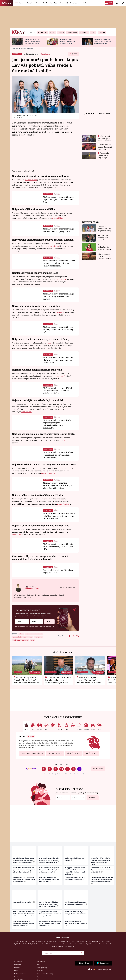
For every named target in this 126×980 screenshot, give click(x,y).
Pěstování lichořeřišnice (77, 944)
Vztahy (38, 3)
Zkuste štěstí (98, 769)
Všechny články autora (67, 587)
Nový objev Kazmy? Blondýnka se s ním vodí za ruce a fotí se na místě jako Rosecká (50, 923)
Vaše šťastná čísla (62, 764)
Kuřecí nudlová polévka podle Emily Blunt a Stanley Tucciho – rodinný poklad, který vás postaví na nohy (102, 880)
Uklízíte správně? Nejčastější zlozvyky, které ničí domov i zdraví (75, 914)
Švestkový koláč (69, 946)
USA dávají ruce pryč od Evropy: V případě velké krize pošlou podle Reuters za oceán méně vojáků (24, 860)
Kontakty (40, 971)
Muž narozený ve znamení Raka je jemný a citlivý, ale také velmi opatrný (58, 296)
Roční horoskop (91, 753)
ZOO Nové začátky (94, 941)
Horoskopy (54, 3)
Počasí (74, 941)
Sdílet (74, 54)
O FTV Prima (18, 962)
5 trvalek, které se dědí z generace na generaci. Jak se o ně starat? (76, 903)
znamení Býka (57, 218)
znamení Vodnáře (64, 504)
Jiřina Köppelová (46, 54)
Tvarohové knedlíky (106, 944)
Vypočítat (92, 797)
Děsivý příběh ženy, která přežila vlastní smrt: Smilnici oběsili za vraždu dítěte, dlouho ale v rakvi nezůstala (75, 871)
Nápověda (40, 977)
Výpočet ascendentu (92, 944)
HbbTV (16, 971)
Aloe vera (65, 944)
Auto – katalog (106, 941)
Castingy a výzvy (42, 968)
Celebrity (30, 3)
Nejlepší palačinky (57, 946)
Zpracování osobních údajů (45, 974)
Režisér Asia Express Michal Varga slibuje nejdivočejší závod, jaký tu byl (104, 157)
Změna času (62, 941)
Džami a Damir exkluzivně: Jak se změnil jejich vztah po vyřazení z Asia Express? (104, 141)
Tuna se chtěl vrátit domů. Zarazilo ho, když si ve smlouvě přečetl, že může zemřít (58, 681)
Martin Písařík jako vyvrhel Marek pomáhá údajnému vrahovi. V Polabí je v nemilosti (89, 681)
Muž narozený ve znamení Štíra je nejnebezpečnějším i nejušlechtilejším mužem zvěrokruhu (58, 424)
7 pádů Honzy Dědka (21, 944)
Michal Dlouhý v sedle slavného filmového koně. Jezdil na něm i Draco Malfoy (27, 680)
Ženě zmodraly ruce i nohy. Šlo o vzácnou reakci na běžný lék (75, 878)
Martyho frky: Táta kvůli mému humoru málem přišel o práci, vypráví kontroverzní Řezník (49, 904)
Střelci (66, 440)
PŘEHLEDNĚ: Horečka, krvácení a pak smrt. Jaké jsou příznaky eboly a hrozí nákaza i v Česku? (24, 870)
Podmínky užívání (20, 974)
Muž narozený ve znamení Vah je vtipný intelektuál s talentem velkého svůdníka (58, 391)
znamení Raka (61, 279)
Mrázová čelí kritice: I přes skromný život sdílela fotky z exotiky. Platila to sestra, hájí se (24, 879)
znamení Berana (31, 180)
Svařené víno (40, 944)
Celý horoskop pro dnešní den (32, 753)
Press (38, 965)
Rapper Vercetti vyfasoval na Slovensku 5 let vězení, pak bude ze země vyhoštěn (50, 914)
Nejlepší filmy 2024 (31, 941)
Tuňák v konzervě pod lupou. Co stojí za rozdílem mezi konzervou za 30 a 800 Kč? (101, 870)
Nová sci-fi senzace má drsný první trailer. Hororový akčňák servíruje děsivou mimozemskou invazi (24, 914)
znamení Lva (60, 312)
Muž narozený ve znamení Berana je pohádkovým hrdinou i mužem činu (58, 199)
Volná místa (18, 965)
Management (41, 962)
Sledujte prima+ (76, 3)
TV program (53, 941)
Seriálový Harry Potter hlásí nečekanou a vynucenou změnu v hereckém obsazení (23, 923)
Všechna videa (105, 114)
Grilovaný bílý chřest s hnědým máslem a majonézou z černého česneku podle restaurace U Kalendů (101, 861)
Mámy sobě (64, 3)
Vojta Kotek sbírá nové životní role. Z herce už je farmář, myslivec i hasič (104, 256)
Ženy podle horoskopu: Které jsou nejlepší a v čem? (58, 571)
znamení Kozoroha (48, 473)
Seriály (45, 3)
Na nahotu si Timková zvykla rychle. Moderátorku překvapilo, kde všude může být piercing (105, 247)
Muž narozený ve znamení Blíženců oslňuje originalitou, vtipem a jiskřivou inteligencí (59, 263)
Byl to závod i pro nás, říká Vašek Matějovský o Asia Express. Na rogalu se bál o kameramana (49, 860)
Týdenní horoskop (55, 753)
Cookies (17, 977)
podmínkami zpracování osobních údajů (44, 627)
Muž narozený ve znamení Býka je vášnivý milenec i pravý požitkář (58, 230)
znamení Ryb (17, 535)
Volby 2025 (32, 944)
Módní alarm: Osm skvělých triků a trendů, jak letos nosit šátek (67, 41)
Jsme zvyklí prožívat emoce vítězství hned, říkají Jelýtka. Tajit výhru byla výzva (49, 879)
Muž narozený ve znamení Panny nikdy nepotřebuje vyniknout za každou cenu (58, 360)
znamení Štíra (27, 412)
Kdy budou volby (82, 941)
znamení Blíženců (52, 246)
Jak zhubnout (20, 941)
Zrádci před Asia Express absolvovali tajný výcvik (105, 147)
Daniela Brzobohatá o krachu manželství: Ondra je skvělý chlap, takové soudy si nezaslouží (33, 42)
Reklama (17, 968)
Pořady (86, 3)
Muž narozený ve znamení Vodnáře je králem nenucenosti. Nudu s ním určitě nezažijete (59, 516)
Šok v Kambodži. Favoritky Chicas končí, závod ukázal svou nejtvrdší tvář (105, 238)
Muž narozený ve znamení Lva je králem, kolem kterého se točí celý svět (58, 329)
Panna (49, 343)
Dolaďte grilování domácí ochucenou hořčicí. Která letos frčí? (76, 923)
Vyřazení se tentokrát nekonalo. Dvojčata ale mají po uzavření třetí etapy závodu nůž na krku (105, 228)
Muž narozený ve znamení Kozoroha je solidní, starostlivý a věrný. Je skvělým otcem (58, 485)
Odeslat (48, 621)
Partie (68, 941)
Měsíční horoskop (74, 753)
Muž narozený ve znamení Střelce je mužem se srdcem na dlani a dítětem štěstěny (58, 455)
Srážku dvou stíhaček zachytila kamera (75, 859)
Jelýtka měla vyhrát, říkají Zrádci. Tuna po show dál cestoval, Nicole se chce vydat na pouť (103, 42)
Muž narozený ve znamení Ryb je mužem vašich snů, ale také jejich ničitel (58, 547)
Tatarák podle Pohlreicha (53, 944)
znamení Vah (62, 376)
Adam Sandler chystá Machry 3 (24, 902)
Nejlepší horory (43, 941)
